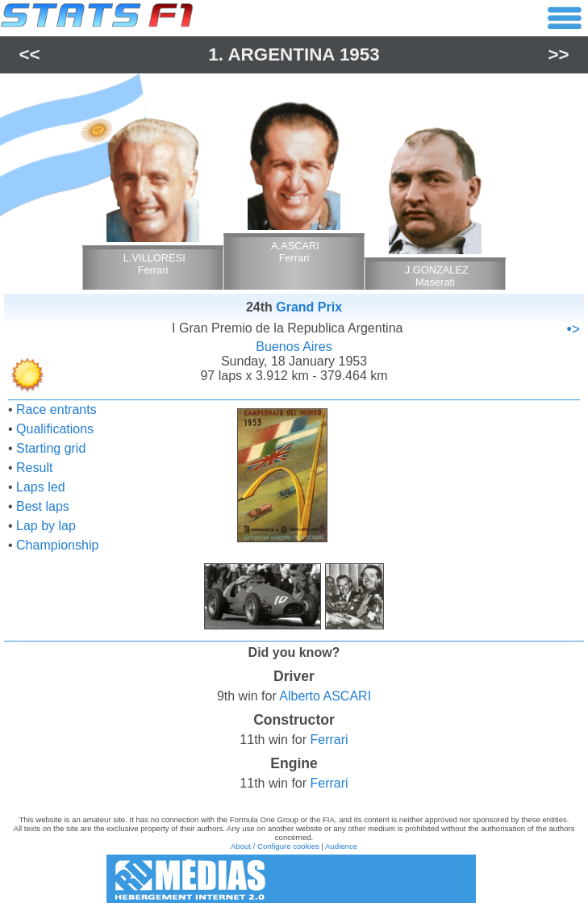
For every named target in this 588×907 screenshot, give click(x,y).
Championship (57, 545)
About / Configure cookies (275, 846)
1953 (360, 54)
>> (558, 54)
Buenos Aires (294, 347)
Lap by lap (46, 526)
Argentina (281, 54)
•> (573, 329)
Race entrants (56, 410)
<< (29, 54)
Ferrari (329, 740)
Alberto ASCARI (325, 696)
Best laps (43, 506)
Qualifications (55, 429)
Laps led (41, 487)
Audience (341, 846)
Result (34, 468)
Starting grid (51, 448)
